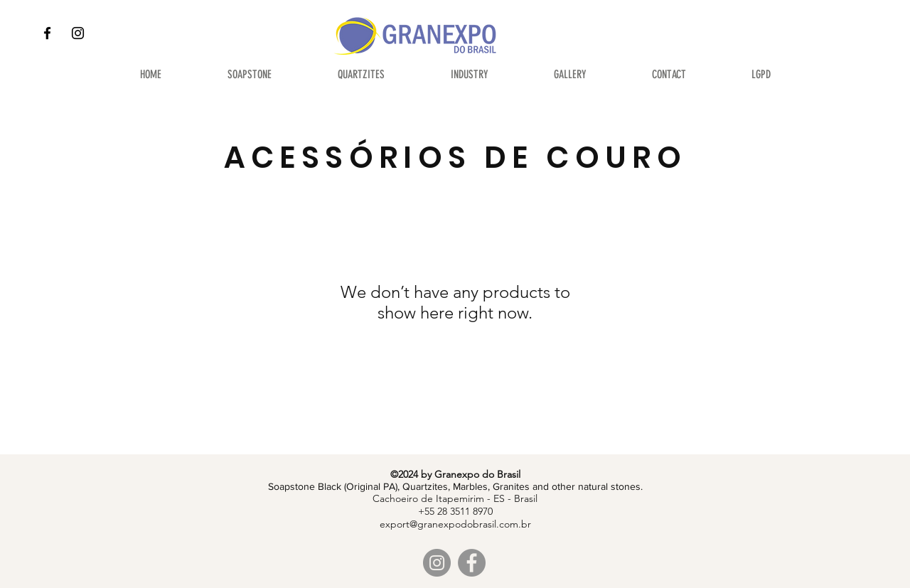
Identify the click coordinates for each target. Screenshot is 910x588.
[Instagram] (78, 33)
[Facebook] (47, 33)
